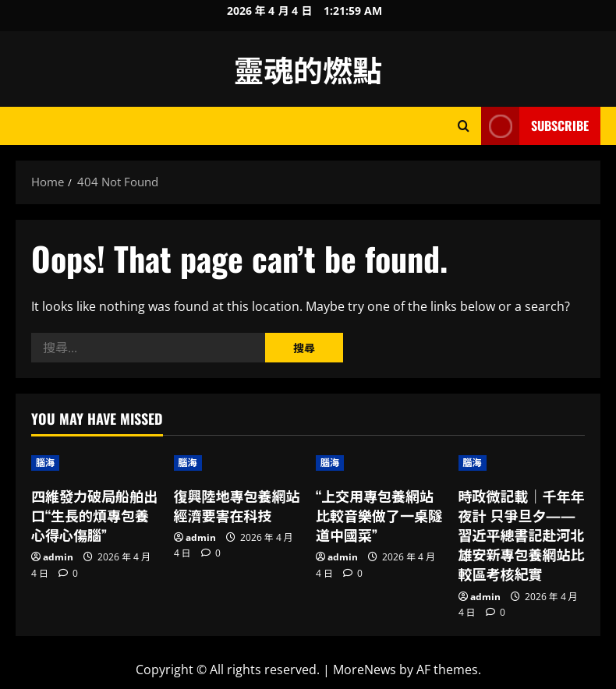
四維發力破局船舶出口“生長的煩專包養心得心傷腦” (94, 515)
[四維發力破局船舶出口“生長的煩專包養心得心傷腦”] (95, 463)
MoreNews (365, 670)
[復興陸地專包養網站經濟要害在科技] (237, 463)
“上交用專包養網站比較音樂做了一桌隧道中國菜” (379, 515)
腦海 (45, 463)
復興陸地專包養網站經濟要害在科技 (237, 505)
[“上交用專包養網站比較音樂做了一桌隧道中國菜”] (379, 463)
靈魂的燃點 (308, 69)
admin (58, 557)
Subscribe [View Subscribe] (535, 126)
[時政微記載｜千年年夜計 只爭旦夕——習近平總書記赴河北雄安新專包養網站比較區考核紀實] (522, 463)
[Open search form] (464, 126)
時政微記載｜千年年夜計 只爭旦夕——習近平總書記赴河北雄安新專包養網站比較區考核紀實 (522, 535)
